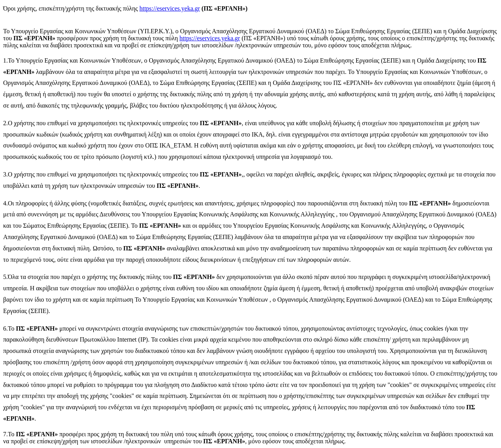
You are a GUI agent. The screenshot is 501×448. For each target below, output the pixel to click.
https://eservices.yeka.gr (170, 8)
